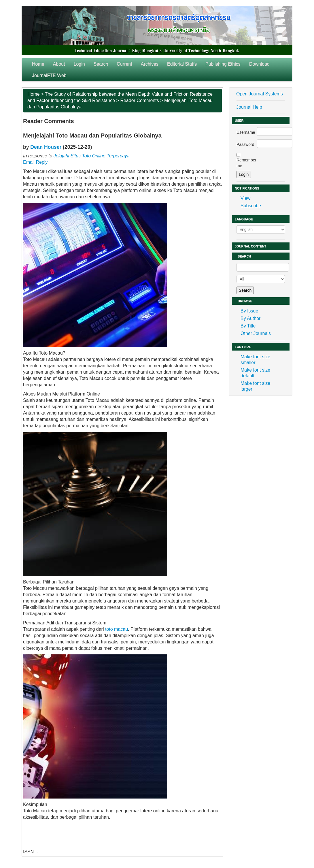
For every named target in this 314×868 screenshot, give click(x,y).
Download (259, 64)
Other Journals (256, 333)
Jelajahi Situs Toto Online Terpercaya (92, 156)
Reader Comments (139, 100)
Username (246, 132)
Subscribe (251, 206)
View (245, 198)
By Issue (249, 311)
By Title (248, 326)
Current (124, 64)
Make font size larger (255, 386)
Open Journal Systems (260, 94)
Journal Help (249, 107)
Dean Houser (46, 147)
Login (79, 64)
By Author (250, 318)
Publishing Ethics (223, 64)
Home (38, 64)
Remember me (246, 163)
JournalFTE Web (49, 75)
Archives (150, 64)
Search (101, 64)
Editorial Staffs (182, 64)
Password (245, 144)
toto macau (117, 629)
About (59, 64)
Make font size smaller (255, 360)
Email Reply (35, 162)
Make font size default (255, 373)
